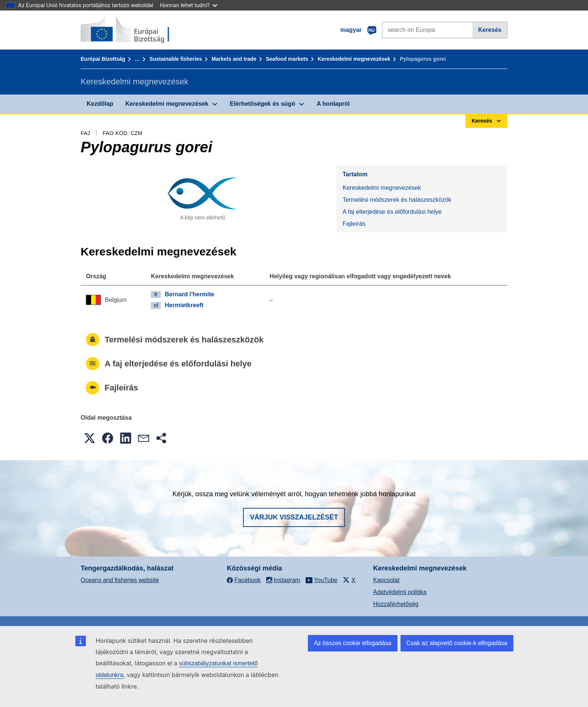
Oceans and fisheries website (120, 580)
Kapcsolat (386, 580)
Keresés (490, 30)
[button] (90, 438)
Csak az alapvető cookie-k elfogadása (457, 643)
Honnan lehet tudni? (189, 5)
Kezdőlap (100, 104)
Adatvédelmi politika (400, 592)
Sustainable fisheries (176, 59)
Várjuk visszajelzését (294, 517)
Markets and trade (234, 59)
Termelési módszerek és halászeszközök (397, 200)
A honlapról (333, 104)
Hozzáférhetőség (396, 604)
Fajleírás (354, 224)
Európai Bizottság (103, 59)
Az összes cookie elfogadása (352, 643)
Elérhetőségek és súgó (262, 104)
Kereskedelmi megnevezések (354, 59)
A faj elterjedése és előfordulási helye (392, 212)
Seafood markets (287, 59)
